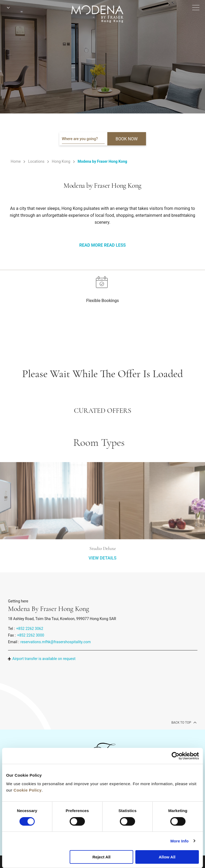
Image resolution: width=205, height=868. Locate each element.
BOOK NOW (127, 139)
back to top (184, 722)
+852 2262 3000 (31, 635)
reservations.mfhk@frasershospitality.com (56, 642)
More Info (179, 841)
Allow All (167, 857)
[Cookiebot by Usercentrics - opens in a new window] (176, 756)
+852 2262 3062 (29, 629)
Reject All (101, 857)
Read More (91, 245)
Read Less (115, 245)
